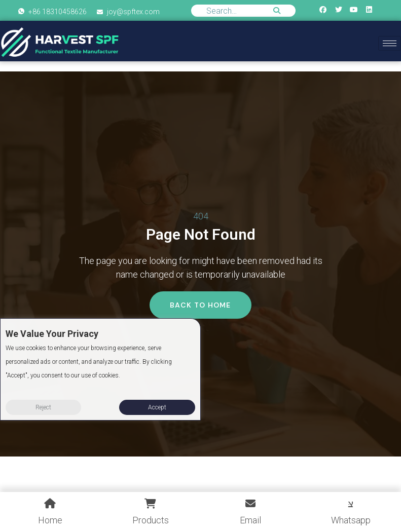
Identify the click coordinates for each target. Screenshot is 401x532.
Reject (43, 407)
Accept (157, 407)
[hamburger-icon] (390, 43)
